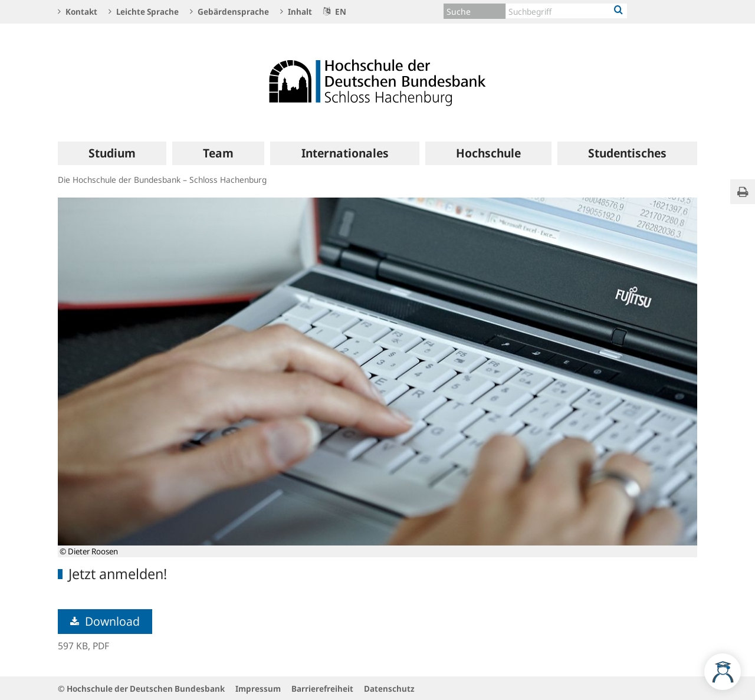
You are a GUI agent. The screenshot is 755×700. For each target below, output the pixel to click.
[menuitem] (112, 153)
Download (105, 621)
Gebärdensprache (229, 11)
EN (335, 11)
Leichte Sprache (144, 11)
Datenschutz (389, 689)
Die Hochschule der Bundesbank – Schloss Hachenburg (162, 180)
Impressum (258, 689)
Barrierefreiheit (322, 689)
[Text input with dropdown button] (567, 11)
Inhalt (296, 11)
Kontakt (78, 11)
